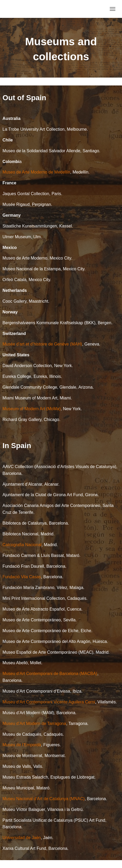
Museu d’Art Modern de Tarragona (35, 724)
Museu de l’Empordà (22, 745)
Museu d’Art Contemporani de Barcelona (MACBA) (50, 674)
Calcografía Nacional (22, 545)
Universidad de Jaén (22, 838)
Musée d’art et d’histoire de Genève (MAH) (42, 344)
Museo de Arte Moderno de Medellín (36, 172)
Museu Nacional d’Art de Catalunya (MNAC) (44, 799)
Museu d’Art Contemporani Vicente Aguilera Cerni (49, 702)
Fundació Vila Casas (22, 577)
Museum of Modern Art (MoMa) (32, 409)
